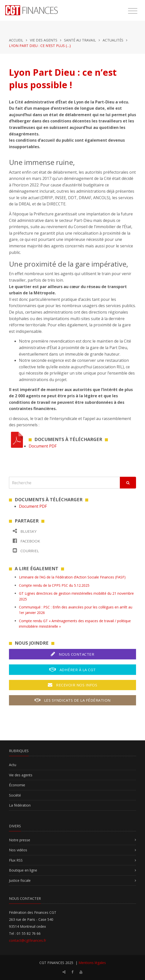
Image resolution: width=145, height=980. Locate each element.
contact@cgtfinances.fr (28, 940)
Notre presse (20, 840)
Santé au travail (80, 40)
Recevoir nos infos (72, 685)
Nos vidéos (18, 850)
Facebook (26, 541)
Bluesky (25, 531)
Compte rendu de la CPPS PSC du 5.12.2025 (54, 585)
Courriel (26, 551)
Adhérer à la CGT (73, 670)
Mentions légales (92, 963)
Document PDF (43, 446)
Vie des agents (44, 40)
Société (15, 795)
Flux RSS (16, 860)
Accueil (16, 40)
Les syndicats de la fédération (73, 700)
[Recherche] (65, 483)
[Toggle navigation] (133, 11)
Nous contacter (72, 654)
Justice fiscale (20, 880)
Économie (17, 785)
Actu (13, 765)
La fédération (20, 805)
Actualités (113, 40)
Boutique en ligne (23, 870)
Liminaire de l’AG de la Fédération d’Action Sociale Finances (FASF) (72, 577)
